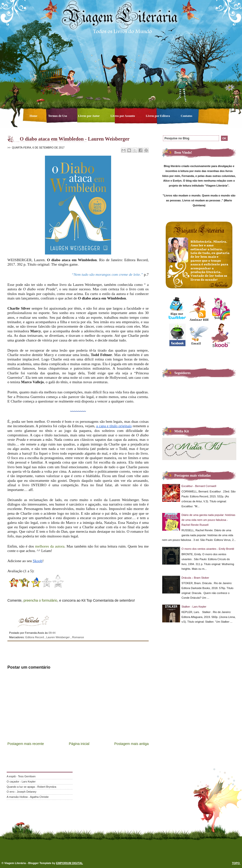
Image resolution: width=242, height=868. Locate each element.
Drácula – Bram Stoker (195, 578)
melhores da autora (50, 546)
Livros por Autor (89, 116)
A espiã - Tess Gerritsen (21, 776)
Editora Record (35, 637)
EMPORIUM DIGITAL (70, 863)
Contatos (187, 116)
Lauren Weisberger (58, 637)
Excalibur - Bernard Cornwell (199, 486)
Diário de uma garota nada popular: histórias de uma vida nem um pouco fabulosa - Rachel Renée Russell (208, 520)
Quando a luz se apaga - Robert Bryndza (31, 787)
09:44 (52, 633)
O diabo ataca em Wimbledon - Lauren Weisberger (75, 139)
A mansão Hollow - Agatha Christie (28, 797)
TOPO (236, 863)
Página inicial (79, 744)
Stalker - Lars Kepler (194, 607)
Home (34, 116)
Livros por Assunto (123, 116)
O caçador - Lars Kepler (21, 782)
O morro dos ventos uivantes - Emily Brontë (208, 549)
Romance (78, 637)
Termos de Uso (58, 116)
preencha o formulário (40, 600)
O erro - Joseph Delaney (21, 792)
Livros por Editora (158, 116)
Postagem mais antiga (131, 744)
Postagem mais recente (26, 744)
